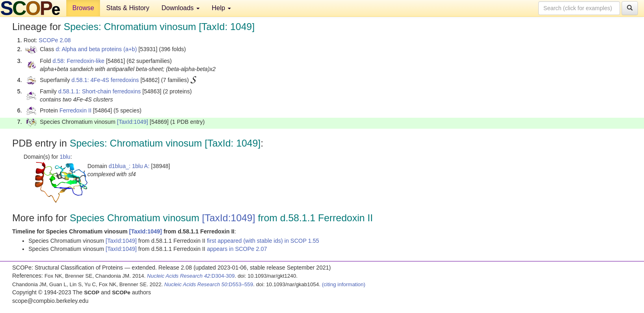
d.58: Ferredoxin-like (78, 61)
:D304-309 (191, 276)
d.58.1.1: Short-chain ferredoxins (99, 91)
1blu (65, 157)
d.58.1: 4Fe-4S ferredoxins (105, 80)
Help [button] (221, 8)
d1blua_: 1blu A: (129, 166)
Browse (83, 8)
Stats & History (128, 8)
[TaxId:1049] (133, 122)
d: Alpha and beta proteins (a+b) (96, 49)
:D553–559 (209, 284)
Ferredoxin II (75, 110)
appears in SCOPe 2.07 (237, 249)
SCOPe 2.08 (55, 40)
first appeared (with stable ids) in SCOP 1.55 (263, 241)
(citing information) (344, 284)
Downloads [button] (181, 8)
